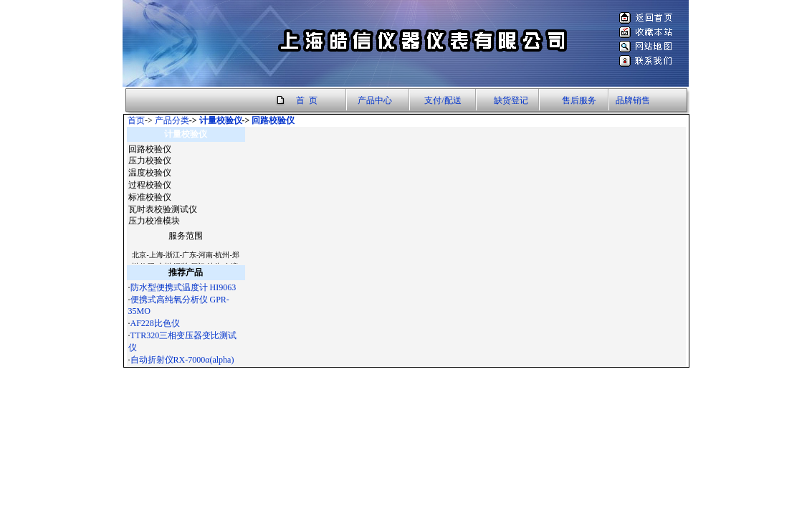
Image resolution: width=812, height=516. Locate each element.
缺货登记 (511, 100)
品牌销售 (633, 100)
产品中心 (375, 100)
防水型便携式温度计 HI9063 (183, 287)
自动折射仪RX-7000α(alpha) (182, 360)
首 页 (307, 100)
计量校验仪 (221, 120)
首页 (136, 120)
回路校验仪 (273, 120)
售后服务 (579, 100)
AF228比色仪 (155, 323)
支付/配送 (443, 100)
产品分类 (172, 120)
